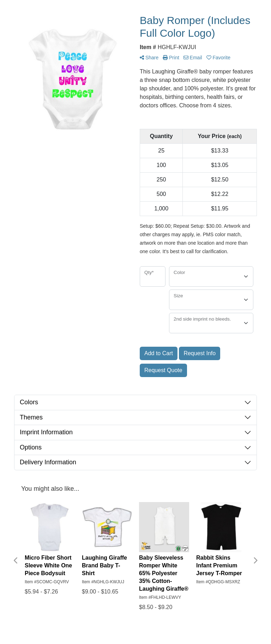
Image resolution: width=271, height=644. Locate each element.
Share (149, 58)
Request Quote (163, 370)
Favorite (218, 58)
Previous (16, 561)
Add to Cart (159, 353)
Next (255, 561)
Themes (31, 417)
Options (31, 447)
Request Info (200, 353)
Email (193, 58)
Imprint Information (46, 432)
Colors (29, 402)
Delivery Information (48, 462)
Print (171, 58)
